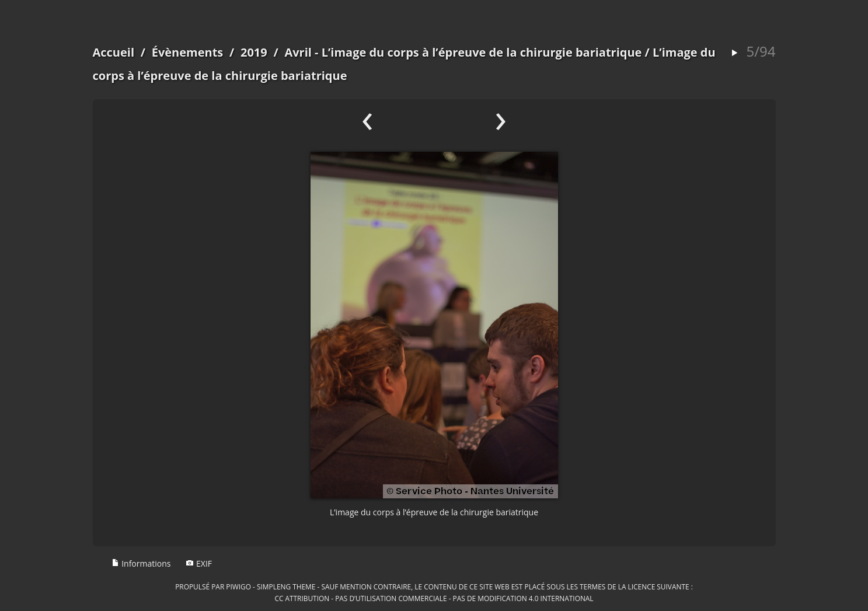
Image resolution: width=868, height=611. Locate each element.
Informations (141, 563)
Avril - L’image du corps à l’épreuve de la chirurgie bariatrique (463, 52)
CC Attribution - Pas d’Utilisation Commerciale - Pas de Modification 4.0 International (434, 598)
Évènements (188, 52)
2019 (254, 52)
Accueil (114, 52)
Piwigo (238, 586)
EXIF (199, 563)
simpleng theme (286, 586)
